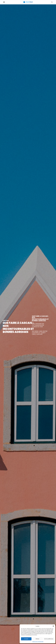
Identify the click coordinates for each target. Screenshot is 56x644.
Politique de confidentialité (38, 642)
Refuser (38, 639)
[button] (53, 626)
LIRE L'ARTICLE (9, 331)
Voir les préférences (49, 639)
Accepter (26, 639)
